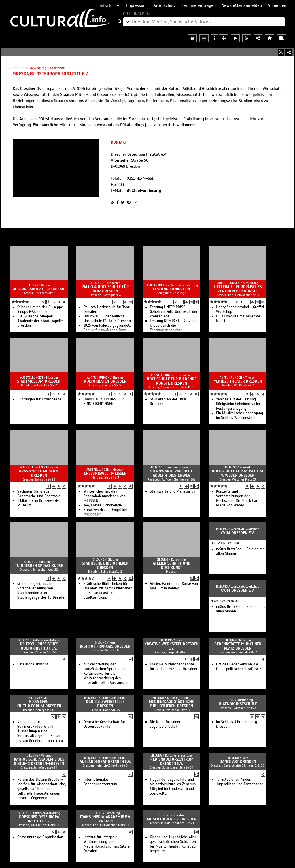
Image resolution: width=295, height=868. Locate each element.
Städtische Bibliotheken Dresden (105, 566)
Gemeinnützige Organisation (40, 837)
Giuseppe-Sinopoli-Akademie (39, 289)
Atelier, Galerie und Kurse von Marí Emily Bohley (174, 586)
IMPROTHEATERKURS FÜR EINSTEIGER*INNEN (104, 402)
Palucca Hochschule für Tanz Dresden (105, 289)
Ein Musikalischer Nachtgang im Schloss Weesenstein (240, 415)
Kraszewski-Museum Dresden (39, 473)
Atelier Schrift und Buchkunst (172, 566)
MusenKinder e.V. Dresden (172, 819)
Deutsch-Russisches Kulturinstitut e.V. (39, 646)
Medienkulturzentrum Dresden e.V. (171, 761)
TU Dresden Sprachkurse (39, 566)
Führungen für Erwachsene (39, 399)
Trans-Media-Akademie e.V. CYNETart (105, 819)
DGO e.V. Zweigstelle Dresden (105, 704)
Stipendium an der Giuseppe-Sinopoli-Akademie (41, 309)
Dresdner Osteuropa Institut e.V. (39, 819)
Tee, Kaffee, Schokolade (103, 505)
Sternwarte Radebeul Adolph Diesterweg (171, 473)
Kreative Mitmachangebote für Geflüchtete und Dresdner (174, 667)
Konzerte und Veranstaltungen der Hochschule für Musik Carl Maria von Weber (237, 498)
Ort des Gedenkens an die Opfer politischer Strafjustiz (239, 667)
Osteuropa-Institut (33, 664)
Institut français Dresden (105, 646)
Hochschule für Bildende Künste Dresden (172, 381)
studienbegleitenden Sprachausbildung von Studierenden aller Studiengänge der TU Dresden (42, 591)
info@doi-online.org (143, 191)
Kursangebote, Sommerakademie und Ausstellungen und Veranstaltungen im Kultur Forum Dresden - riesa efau (40, 731)
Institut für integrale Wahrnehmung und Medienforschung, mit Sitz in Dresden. (107, 844)
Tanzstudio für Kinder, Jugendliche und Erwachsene (240, 782)
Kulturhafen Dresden (105, 381)
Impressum (136, 5)
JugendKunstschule (238, 704)
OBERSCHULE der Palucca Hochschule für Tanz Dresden (107, 319)
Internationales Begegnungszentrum (100, 782)
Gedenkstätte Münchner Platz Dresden (238, 646)
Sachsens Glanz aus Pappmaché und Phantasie (39, 494)
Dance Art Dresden (238, 762)
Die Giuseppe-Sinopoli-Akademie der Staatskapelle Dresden (40, 321)
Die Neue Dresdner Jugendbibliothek (165, 724)
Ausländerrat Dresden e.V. (105, 762)
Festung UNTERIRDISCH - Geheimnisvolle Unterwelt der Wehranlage (174, 312)
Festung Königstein (171, 289)
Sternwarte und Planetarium (173, 491)
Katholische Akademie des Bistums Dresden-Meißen (39, 761)
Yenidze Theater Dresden (238, 381)
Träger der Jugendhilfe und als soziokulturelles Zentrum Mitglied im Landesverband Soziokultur (173, 786)
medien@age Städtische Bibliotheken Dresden (171, 704)
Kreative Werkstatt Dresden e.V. (172, 646)
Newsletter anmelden (242, 5)
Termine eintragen (199, 5)
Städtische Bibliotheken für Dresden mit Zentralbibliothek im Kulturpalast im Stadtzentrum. (108, 591)
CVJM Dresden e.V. (238, 533)
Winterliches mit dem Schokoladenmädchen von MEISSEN (105, 496)
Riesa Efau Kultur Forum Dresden (39, 704)
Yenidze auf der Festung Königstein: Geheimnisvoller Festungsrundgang (238, 404)
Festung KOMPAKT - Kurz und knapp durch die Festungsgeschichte (174, 326)
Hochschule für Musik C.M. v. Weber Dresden (238, 473)
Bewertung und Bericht (47, 68)
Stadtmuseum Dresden (39, 381)
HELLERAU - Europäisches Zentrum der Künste (238, 289)
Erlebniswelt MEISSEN (105, 473)
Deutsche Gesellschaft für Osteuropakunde (104, 724)
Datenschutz (164, 5)
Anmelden (277, 5)
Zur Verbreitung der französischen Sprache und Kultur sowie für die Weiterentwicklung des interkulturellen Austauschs (106, 674)
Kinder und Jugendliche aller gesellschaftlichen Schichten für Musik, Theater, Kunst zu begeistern (173, 844)
